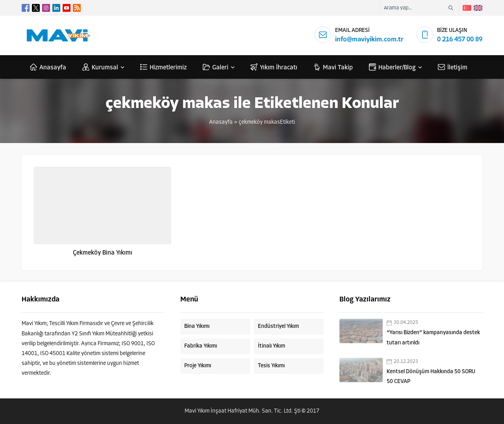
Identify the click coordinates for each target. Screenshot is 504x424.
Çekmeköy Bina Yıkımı (103, 253)
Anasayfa (221, 122)
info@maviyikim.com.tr (369, 40)
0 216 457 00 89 (460, 40)
